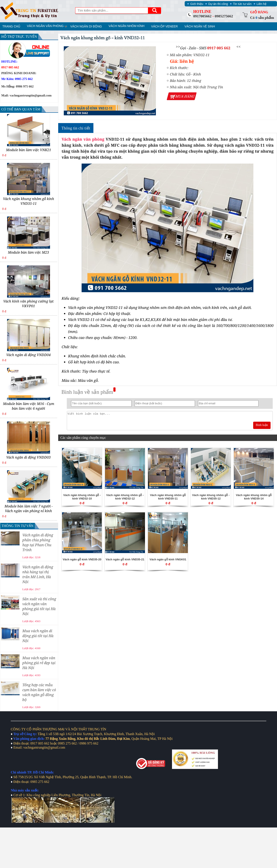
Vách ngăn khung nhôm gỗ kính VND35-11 (29, 201)
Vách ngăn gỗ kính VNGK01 (168, 559)
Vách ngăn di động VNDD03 (28, 457)
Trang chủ (11, 26)
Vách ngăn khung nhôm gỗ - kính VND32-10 (82, 497)
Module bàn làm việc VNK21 (29, 150)
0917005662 (202, 16)
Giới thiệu (197, 4)
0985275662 (224, 16)
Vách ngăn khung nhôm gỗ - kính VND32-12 (125, 497)
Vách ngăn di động (86, 26)
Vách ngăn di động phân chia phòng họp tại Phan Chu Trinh (38, 542)
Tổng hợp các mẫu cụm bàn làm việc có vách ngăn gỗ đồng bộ (39, 692)
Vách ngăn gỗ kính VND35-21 (125, 559)
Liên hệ (262, 4)
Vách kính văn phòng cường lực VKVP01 (29, 304)
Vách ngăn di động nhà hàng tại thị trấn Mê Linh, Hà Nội (38, 574)
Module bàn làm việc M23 (28, 252)
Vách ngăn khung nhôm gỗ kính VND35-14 (254, 497)
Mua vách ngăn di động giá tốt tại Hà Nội (38, 636)
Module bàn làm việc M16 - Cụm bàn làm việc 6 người (29, 406)
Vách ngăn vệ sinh (200, 26)
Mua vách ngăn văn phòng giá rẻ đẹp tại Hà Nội (39, 663)
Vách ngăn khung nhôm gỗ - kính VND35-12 (211, 497)
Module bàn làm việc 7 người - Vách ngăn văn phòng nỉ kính (29, 508)
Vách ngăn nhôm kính (126, 26)
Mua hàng (185, 96)
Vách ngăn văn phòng (45, 26)
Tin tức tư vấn (242, 4)
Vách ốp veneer (164, 26)
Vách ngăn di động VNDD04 (28, 355)
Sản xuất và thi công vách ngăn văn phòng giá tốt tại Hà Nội (39, 606)
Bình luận (262, 425)
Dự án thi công (218, 4)
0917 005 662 (219, 48)
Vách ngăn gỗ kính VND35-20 (82, 559)
